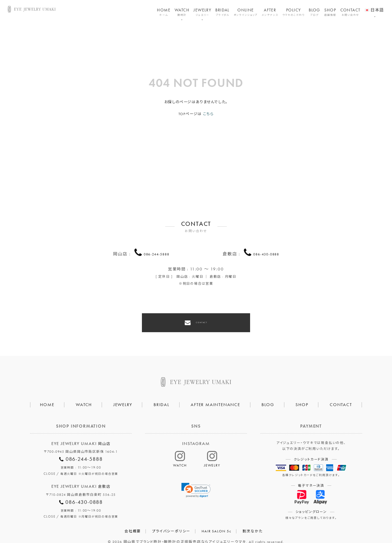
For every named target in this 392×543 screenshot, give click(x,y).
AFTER (270, 12)
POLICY (294, 12)
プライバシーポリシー (171, 522)
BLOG (314, 12)
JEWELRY (202, 12)
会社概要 (133, 522)
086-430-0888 (266, 253)
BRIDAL (222, 12)
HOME (164, 12)
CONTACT (350, 12)
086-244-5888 (156, 253)
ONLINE (246, 12)
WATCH (182, 12)
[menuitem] (374, 7)
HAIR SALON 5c (216, 522)
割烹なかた (253, 522)
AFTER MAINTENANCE (215, 395)
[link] (196, 481)
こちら (208, 114)
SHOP (330, 12)
